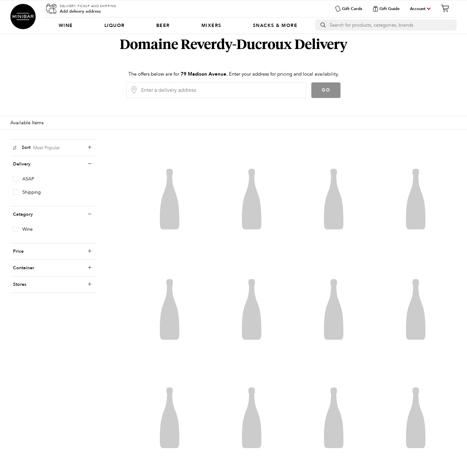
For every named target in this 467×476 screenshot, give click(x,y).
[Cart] (447, 8)
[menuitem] (66, 26)
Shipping (32, 192)
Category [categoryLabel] (52, 214)
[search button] (323, 25)
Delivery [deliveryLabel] (52, 164)
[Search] (393, 25)
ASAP (28, 179)
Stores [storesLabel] (52, 285)
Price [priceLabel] (52, 251)
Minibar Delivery (23, 17)
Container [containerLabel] (52, 268)
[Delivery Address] (222, 90)
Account (418, 9)
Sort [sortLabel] (52, 148)
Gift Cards (348, 9)
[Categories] (178, 26)
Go (326, 90)
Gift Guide (386, 9)
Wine (28, 229)
